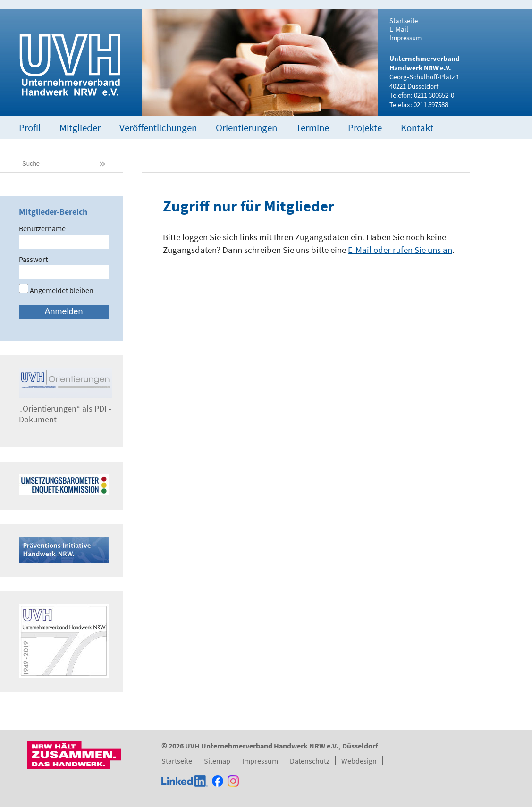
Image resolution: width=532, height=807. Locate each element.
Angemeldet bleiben (56, 290)
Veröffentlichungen (158, 128)
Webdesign (359, 761)
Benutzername (42, 228)
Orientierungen (246, 128)
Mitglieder (80, 128)
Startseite (404, 21)
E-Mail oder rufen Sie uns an (400, 250)
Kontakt (417, 128)
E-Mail (399, 29)
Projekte (365, 128)
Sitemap (217, 761)
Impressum (405, 38)
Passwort (33, 259)
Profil (30, 128)
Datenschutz (310, 761)
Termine (312, 128)
